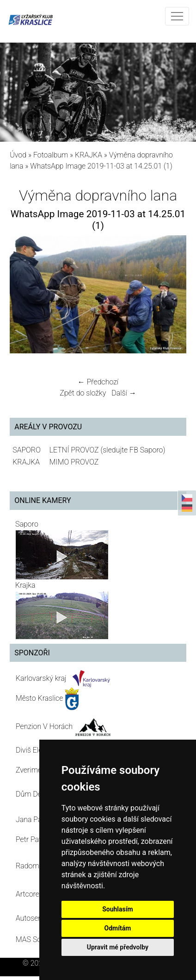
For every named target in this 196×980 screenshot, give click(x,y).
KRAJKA (89, 155)
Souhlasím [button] (118, 909)
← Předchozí (98, 382)
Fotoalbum (51, 155)
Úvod (18, 155)
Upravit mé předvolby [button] (118, 947)
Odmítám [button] (117, 928)
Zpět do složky (83, 393)
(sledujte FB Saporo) (133, 450)
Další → (124, 393)
